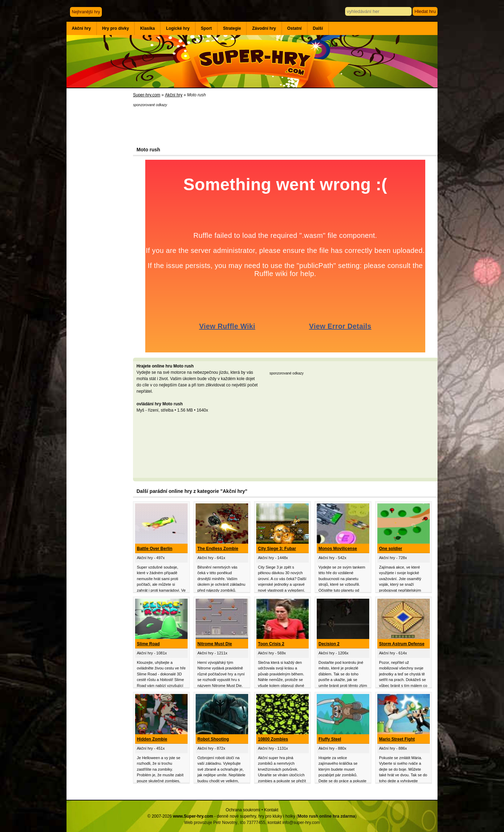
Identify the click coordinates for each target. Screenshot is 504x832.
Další (318, 28)
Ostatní (295, 28)
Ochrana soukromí (243, 810)
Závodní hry (264, 28)
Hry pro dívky (116, 28)
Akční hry (81, 28)
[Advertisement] (100, 203)
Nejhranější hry (86, 12)
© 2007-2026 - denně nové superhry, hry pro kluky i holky (221, 816)
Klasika (147, 28)
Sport (206, 28)
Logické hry (178, 28)
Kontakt (271, 810)
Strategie (232, 28)
